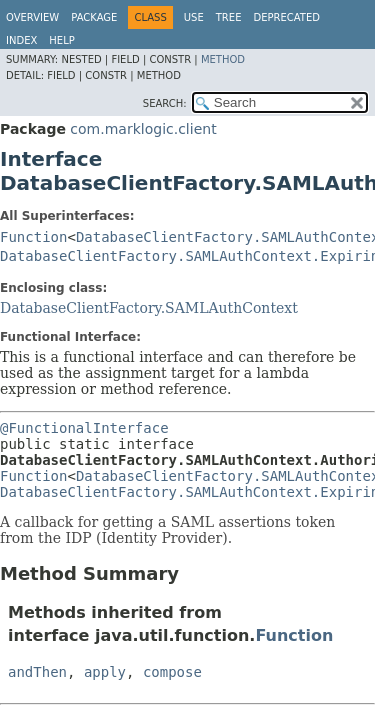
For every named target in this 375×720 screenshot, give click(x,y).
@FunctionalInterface (84, 428)
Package (94, 17)
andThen (37, 672)
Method (223, 59)
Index (21, 40)
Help (61, 40)
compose (172, 672)
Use (194, 17)
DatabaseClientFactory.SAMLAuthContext (149, 308)
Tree (229, 17)
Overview (32, 17)
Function (33, 237)
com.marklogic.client (143, 129)
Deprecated (286, 17)
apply (105, 672)
